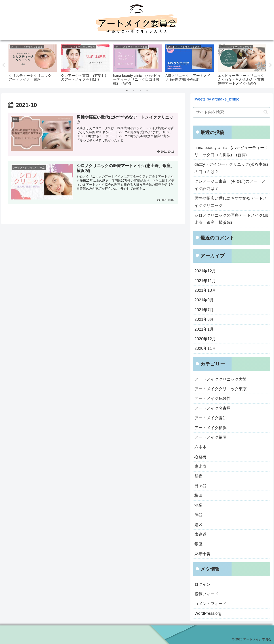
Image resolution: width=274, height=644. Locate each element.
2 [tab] (134, 91)
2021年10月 (205, 291)
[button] (266, 112)
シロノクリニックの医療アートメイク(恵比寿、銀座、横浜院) (231, 219)
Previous (3, 65)
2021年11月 (205, 281)
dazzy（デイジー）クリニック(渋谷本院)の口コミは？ (231, 168)
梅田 (198, 496)
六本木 (200, 447)
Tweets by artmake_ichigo (216, 99)
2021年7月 (204, 310)
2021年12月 (205, 271)
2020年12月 (205, 339)
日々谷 (200, 486)
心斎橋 (200, 457)
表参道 (200, 534)
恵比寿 (200, 467)
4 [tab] (147, 91)
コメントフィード (211, 604)
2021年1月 (204, 329)
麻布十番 (202, 554)
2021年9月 (204, 300)
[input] (232, 112)
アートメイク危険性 (213, 399)
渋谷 (198, 515)
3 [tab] (140, 91)
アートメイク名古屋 (213, 408)
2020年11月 (205, 349)
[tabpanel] (33, 64)
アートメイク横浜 (211, 428)
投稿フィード (207, 594)
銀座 (198, 544)
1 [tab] (127, 91)
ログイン (202, 585)
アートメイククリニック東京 (221, 389)
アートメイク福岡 (211, 438)
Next (271, 65)
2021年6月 (204, 320)
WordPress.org (208, 614)
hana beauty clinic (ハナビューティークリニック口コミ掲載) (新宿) (231, 151)
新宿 (198, 476)
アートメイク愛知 (211, 418)
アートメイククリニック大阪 (221, 379)
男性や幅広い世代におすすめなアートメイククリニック (231, 202)
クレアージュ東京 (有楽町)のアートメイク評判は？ (230, 185)
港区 (198, 525)
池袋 (198, 505)
